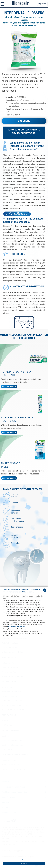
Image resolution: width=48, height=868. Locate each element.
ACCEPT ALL (24, 864)
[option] (24, 50)
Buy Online (24, 121)
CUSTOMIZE (24, 859)
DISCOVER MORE (8, 387)
